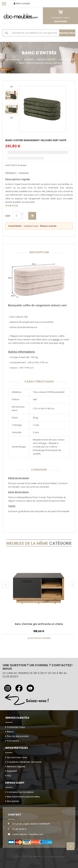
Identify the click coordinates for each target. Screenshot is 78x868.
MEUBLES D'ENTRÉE (46, 59)
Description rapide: (18, 179)
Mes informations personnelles (23, 797)
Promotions (13, 741)
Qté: (8, 216)
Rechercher (67, 33)
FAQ (9, 776)
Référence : (11, 173)
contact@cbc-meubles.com (28, 834)
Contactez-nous (16, 727)
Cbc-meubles (12, 59)
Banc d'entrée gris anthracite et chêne (39, 624)
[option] (11, 95)
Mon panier (13, 801)
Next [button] (11, 118)
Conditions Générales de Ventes (24, 762)
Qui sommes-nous (17, 757)
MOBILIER (29, 59)
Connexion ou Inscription (20, 792)
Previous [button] (11, 87)
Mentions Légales (16, 767)
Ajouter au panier (32, 216)
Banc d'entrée (66, 59)
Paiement (12, 771)
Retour (10, 732)
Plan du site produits (18, 736)
